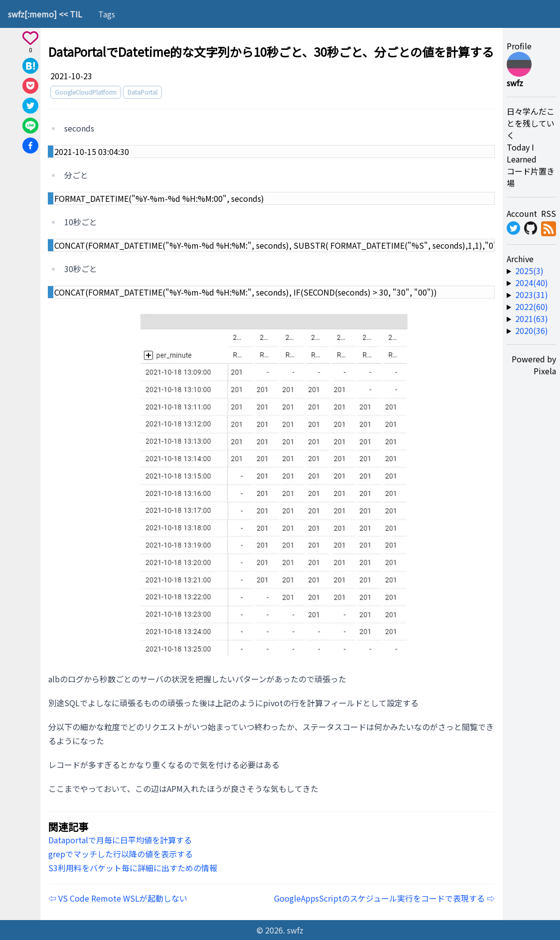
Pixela (545, 371)
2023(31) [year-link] (532, 295)
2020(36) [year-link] (532, 330)
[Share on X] (30, 106)
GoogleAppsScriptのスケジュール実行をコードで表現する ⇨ (384, 898)
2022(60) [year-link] (532, 307)
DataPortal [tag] (142, 92)
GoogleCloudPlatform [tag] (86, 92)
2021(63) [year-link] (532, 318)
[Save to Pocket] (30, 86)
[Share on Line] (30, 126)
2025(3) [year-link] (529, 271)
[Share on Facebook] (30, 146)
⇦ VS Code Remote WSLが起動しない (118, 898)
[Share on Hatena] (30, 66)
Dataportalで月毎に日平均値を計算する (120, 840)
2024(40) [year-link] (532, 283)
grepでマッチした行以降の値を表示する (121, 854)
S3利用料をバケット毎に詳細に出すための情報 (133, 868)
